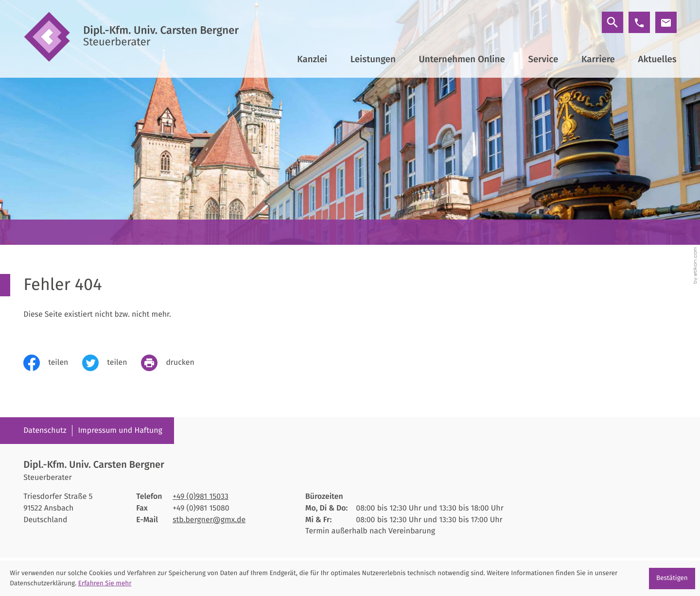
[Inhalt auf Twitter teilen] (112, 363)
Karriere (598, 59)
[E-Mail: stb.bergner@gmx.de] (666, 22)
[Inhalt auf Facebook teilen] (53, 363)
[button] (639, 22)
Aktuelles (657, 59)
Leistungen (373, 59)
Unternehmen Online (462, 59)
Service (543, 59)
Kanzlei (312, 59)
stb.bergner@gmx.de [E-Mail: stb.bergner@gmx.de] (209, 520)
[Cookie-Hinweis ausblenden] (672, 579)
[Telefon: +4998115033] (201, 497)
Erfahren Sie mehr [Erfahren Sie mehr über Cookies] (105, 583)
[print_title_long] (175, 363)
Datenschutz (45, 431)
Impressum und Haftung (120, 431)
